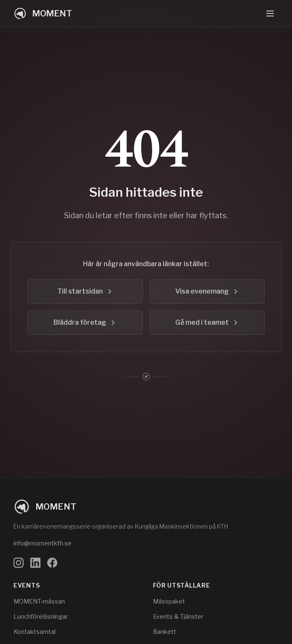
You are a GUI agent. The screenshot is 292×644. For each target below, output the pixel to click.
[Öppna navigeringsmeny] (270, 13)
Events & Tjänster (178, 616)
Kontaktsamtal (35, 632)
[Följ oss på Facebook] (52, 563)
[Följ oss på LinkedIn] (35, 563)
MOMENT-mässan (39, 601)
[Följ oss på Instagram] (19, 563)
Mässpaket (169, 601)
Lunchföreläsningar (41, 616)
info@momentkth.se (43, 543)
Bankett (165, 632)
